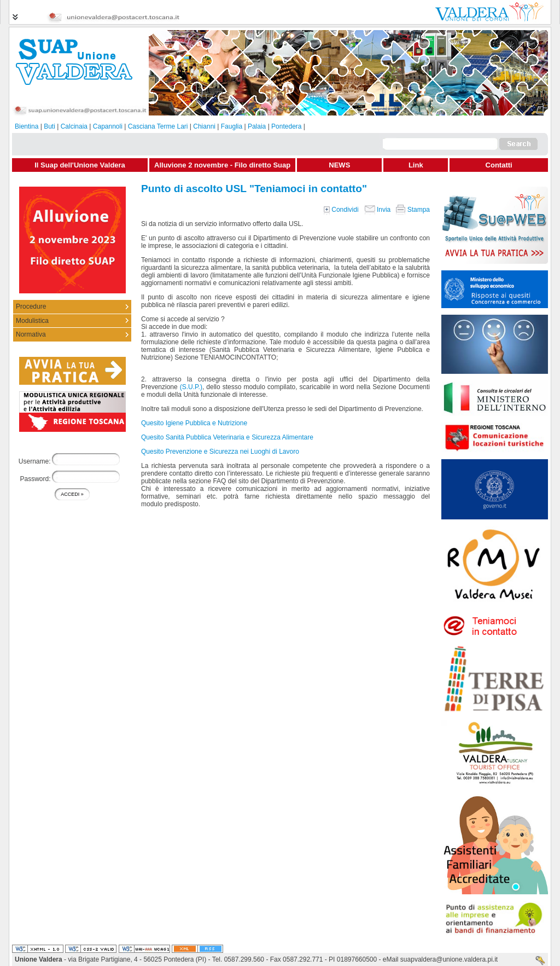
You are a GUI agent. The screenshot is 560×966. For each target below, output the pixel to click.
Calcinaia (74, 126)
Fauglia (232, 126)
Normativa (31, 334)
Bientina (27, 126)
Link (416, 165)
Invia (378, 210)
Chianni (204, 126)
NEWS (339, 165)
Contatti (499, 165)
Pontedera (286, 126)
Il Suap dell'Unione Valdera (80, 165)
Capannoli (108, 126)
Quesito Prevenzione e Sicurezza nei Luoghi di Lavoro (220, 452)
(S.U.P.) (191, 387)
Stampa (413, 210)
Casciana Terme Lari (158, 126)
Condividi (341, 210)
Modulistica (32, 321)
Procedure (31, 306)
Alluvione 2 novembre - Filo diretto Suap (222, 165)
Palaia (257, 126)
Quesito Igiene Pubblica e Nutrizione (194, 423)
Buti (49, 126)
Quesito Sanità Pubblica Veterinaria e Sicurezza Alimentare (227, 437)
